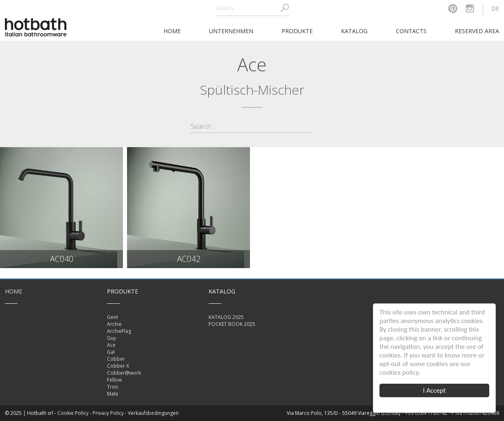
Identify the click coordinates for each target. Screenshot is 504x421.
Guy (111, 338)
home (172, 31)
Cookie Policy (73, 413)
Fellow (114, 380)
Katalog (354, 31)
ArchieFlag (119, 331)
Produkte (297, 31)
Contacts (411, 31)
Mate (113, 394)
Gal (111, 352)
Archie (114, 324)
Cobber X (118, 366)
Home (14, 291)
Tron (112, 387)
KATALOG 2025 (226, 317)
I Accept (435, 390)
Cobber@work (124, 373)
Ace (111, 345)
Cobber (116, 359)
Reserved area (477, 31)
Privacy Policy (108, 413)
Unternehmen (231, 31)
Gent (112, 317)
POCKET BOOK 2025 (232, 324)
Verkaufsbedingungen (153, 413)
